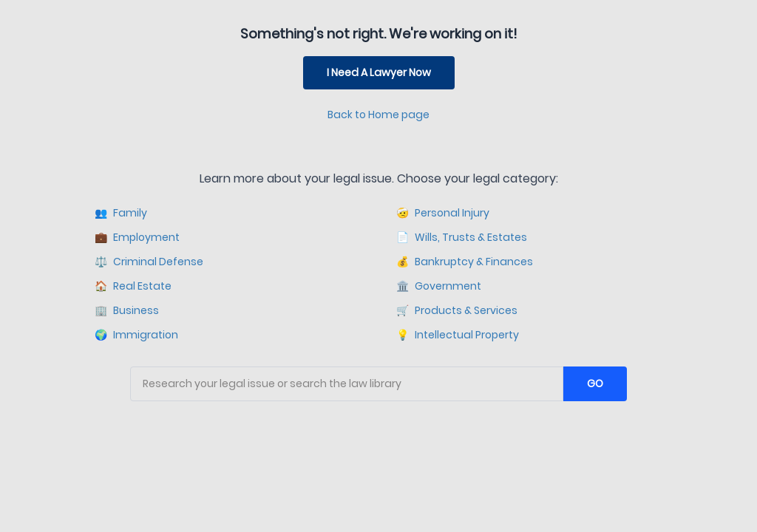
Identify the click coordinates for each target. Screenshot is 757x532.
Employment (137, 238)
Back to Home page (378, 115)
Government (439, 286)
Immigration (136, 335)
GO (595, 383)
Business (127, 311)
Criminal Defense (149, 262)
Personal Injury (443, 213)
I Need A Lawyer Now (379, 72)
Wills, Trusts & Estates (462, 238)
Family (121, 213)
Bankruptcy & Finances (465, 262)
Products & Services (457, 311)
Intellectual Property (458, 335)
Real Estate (133, 286)
